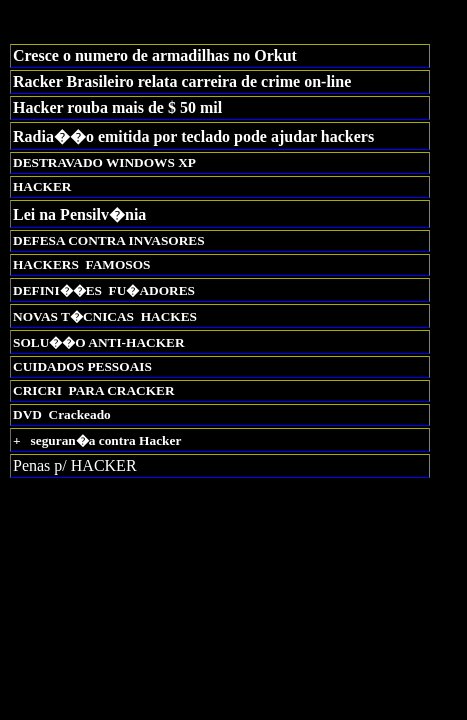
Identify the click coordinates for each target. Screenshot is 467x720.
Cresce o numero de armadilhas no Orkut (155, 55)
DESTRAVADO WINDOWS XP (104, 162)
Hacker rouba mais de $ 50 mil (117, 107)
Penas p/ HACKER (75, 465)
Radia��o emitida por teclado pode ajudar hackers (193, 136)
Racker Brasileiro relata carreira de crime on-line (182, 81)
